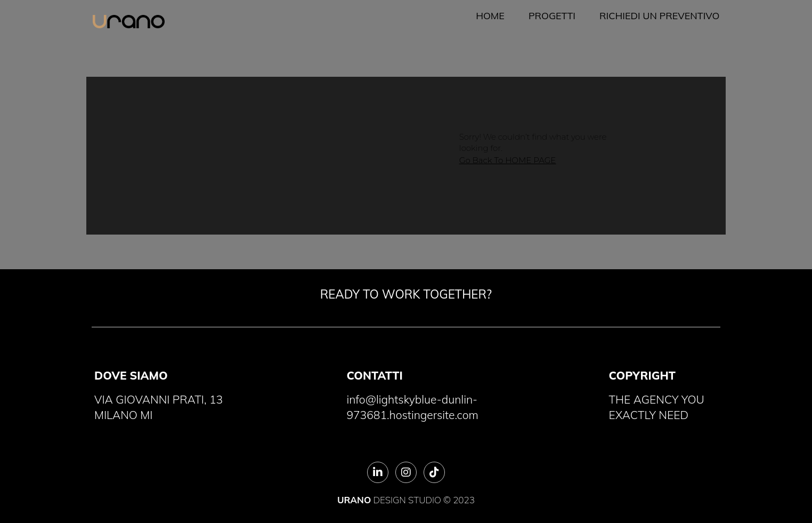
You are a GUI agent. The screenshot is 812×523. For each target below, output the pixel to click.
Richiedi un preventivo (659, 16)
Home (490, 16)
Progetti (552, 16)
